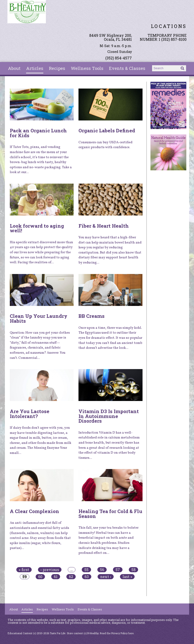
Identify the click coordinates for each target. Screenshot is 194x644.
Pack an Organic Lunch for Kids (38, 133)
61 (56, 577)
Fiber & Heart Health (104, 226)
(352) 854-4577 (119, 58)
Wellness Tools (87, 68)
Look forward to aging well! (37, 228)
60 (40, 577)
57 (118, 570)
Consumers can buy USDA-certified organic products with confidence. (106, 145)
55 (86, 570)
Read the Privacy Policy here (117, 633)
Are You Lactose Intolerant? (30, 414)
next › (106, 577)
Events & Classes (127, 68)
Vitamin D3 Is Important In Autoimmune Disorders (109, 416)
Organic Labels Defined (107, 130)
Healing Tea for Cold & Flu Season (110, 514)
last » (127, 577)
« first (24, 570)
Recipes (57, 68)
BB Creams (92, 316)
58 (133, 570)
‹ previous (50, 570)
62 (71, 577)
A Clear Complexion (34, 511)
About (14, 68)
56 (102, 570)
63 (87, 577)
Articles (35, 68)
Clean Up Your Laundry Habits (39, 318)
